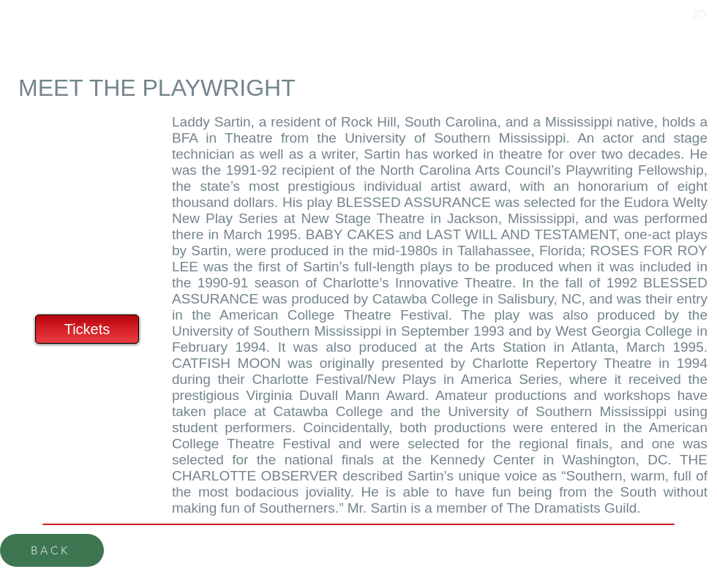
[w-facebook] (682, 14)
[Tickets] (87, 329)
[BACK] (52, 550)
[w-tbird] (699, 14)
